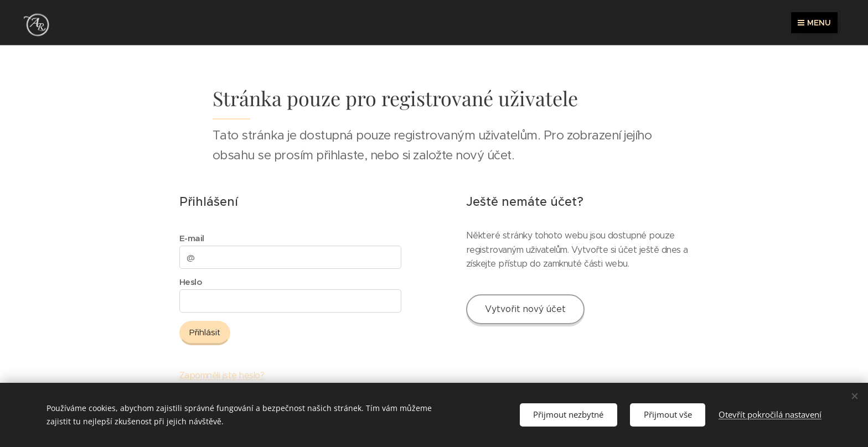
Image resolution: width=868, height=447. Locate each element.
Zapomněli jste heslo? (222, 375)
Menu (814, 23)
